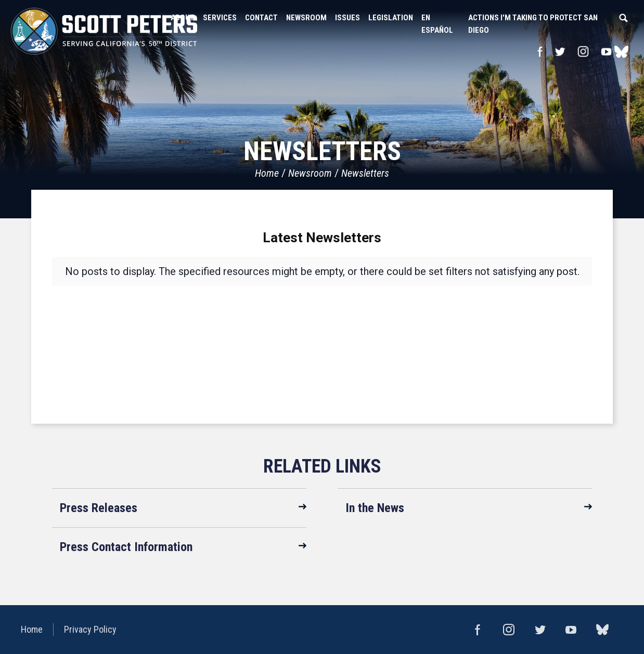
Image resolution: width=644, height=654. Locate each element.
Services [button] (220, 18)
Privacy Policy (90, 629)
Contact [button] (261, 18)
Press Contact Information (126, 547)
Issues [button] (347, 18)
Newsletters (365, 173)
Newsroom (310, 173)
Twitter (560, 51)
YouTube (607, 51)
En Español (437, 24)
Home (267, 173)
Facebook (540, 51)
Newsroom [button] (306, 18)
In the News (375, 508)
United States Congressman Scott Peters (104, 31)
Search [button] (623, 18)
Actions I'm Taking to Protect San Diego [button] (533, 24)
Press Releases (99, 508)
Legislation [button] (391, 18)
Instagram (583, 51)
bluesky (621, 51)
